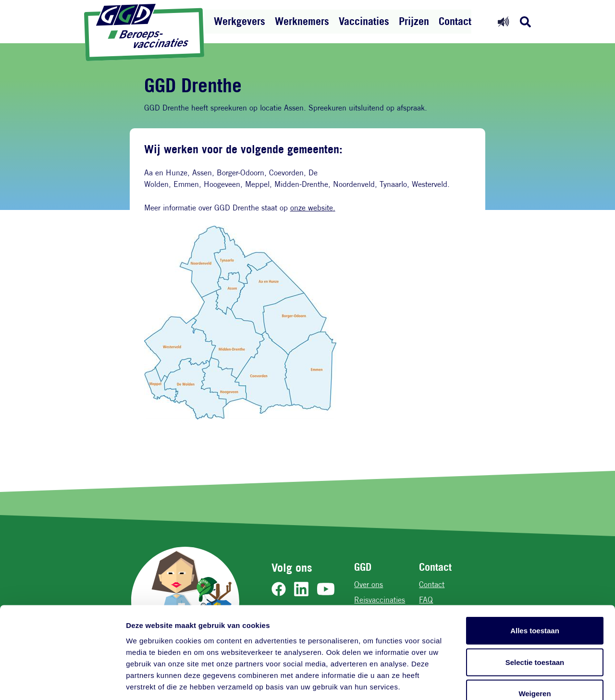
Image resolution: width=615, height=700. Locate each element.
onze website (312, 208)
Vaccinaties (364, 21)
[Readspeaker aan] (503, 21)
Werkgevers (240, 21)
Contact (455, 21)
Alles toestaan (535, 574)
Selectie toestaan (535, 606)
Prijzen (414, 21)
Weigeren (535, 637)
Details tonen (519, 681)
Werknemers (302, 21)
